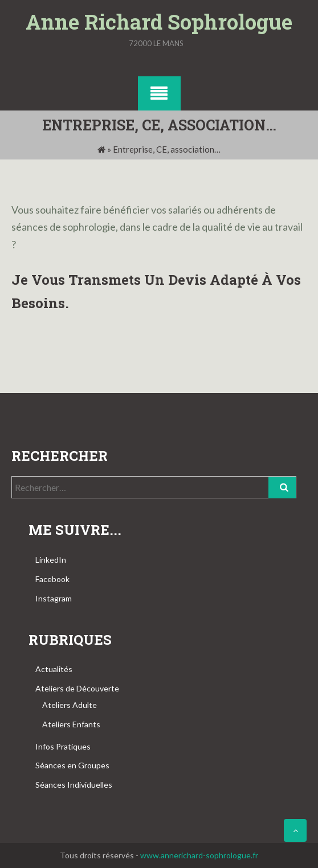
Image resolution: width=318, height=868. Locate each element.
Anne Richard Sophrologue (159, 22)
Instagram (54, 598)
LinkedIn (51, 560)
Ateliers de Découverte (77, 688)
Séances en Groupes (72, 765)
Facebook (52, 579)
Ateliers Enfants (71, 724)
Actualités (54, 669)
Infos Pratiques (63, 746)
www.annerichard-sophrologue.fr (199, 855)
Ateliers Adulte (70, 705)
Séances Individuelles (74, 785)
